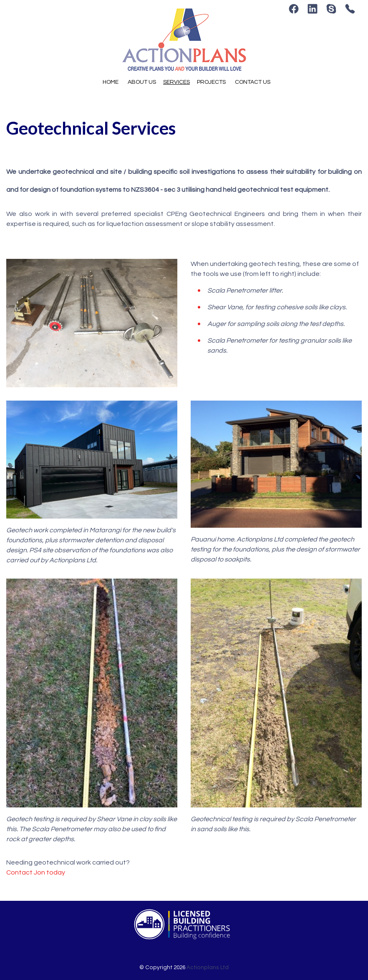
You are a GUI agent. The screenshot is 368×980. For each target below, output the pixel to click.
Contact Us (253, 82)
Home (111, 82)
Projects (211, 82)
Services (176, 82)
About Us (142, 82)
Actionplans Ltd (208, 967)
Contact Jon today (36, 872)
